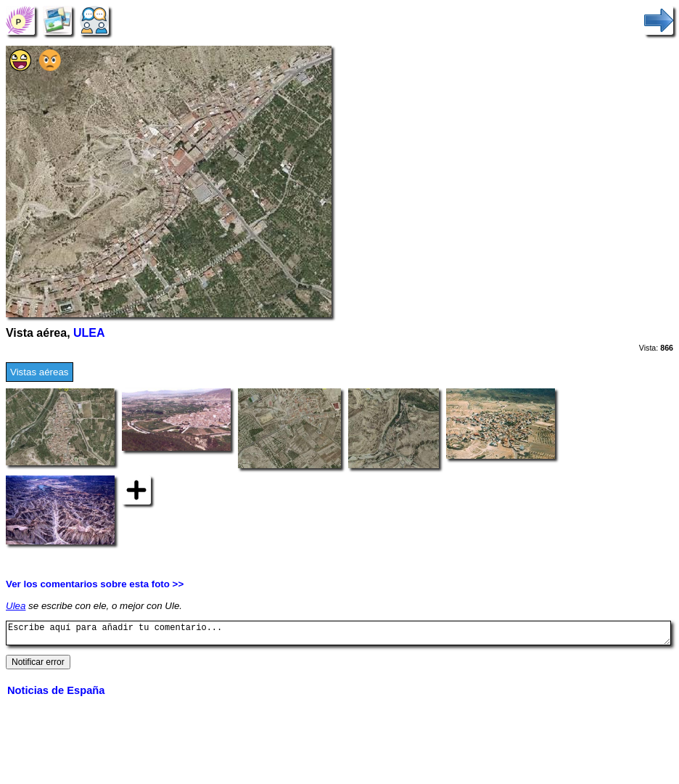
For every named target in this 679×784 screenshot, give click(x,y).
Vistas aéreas (40, 372)
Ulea (16, 606)
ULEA (89, 333)
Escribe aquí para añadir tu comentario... (338, 635)
